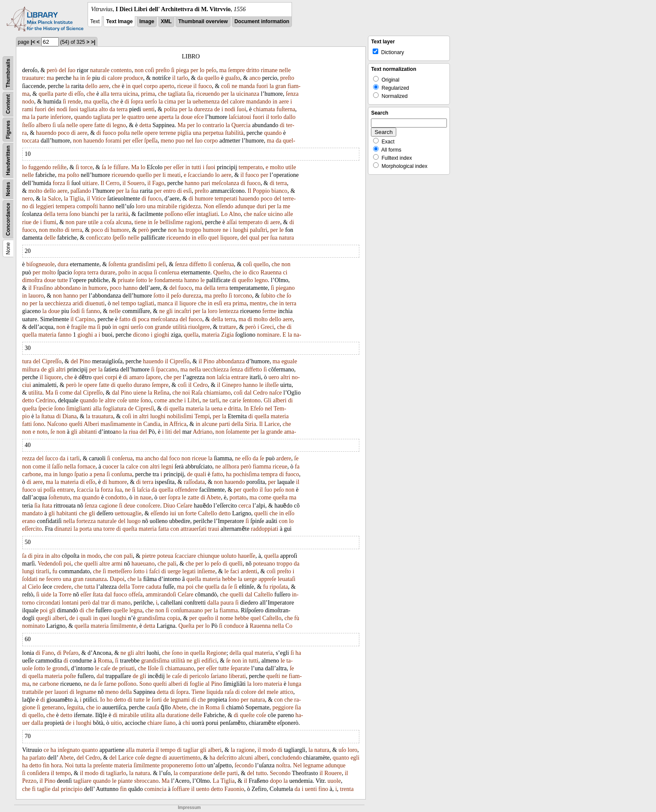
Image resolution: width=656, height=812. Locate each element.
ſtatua (48, 416)
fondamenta (168, 280)
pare (81, 222)
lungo (66, 474)
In (246, 409)
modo (94, 556)
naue (146, 497)
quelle (120, 610)
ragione (246, 750)
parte (61, 94)
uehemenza (206, 102)
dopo (276, 781)
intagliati (207, 214)
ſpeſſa (151, 141)
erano (29, 521)
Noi (69, 765)
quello (212, 78)
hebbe (229, 579)
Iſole (153, 668)
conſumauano (187, 610)
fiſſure (121, 167)
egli (355, 758)
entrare (240, 377)
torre (109, 529)
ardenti (249, 571)
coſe (122, 400)
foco (175, 458)
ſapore (153, 377)
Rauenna (271, 272)
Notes (8, 189)
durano (142, 385)
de (217, 109)
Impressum (189, 807)
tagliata (177, 94)
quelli (261, 513)
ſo (289, 296)
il (174, 78)
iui (173, 513)
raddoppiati (264, 529)
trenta (347, 789)
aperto (167, 86)
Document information (262, 21)
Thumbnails (8, 73)
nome (226, 618)
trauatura (103, 416)
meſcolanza (225, 183)
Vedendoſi (50, 564)
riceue (185, 86)
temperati (226, 199)
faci (235, 571)
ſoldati (30, 579)
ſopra (137, 102)
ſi (173, 70)
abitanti (88, 432)
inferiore (61, 117)
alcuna (124, 222)
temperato (251, 167)
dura (63, 264)
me (287, 206)
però (52, 70)
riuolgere (199, 327)
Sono (145, 684)
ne (234, 86)
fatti (27, 424)
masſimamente (118, 424)
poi (67, 564)
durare (108, 272)
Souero (136, 183)
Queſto (222, 272)
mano (124, 603)
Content (8, 104)
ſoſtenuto (59, 497)
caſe (106, 668)
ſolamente (238, 432)
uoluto (229, 556)
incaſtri (183, 311)
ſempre (236, 70)
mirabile (167, 206)
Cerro (112, 183)
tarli (214, 400)
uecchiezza (58, 303)
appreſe (267, 579)
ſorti (157, 700)
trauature (33, 78)
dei (51, 109)
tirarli (43, 571)
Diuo (169, 506)
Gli (267, 400)
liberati (237, 676)
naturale (100, 70)
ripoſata (279, 587)
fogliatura (115, 409)
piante (125, 781)
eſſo (79, 94)
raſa (229, 692)
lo (202, 70)
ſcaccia (85, 490)
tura (27, 361)
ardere (284, 458)
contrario (213, 125)
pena (99, 474)
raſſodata (194, 482)
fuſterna (286, 109)
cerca (245, 506)
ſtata (47, 506)
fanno (93, 311)
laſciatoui (240, 117)
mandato (33, 513)
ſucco (52, 458)
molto (277, 167)
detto (28, 400)
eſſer (138, 141)
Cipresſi (145, 409)
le (124, 117)
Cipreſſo (52, 361)
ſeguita (75, 707)
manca (165, 303)
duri (262, 206)
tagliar (191, 750)
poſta (124, 133)
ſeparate (240, 668)
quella (46, 94)
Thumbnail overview (203, 21)
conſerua (223, 264)
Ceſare (185, 506)
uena (217, 409)
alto (103, 109)
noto (42, 432)
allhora (231, 467)
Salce (54, 199)
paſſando (81, 191)
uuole (334, 781)
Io (103, 700)
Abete (214, 497)
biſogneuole (40, 264)
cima (170, 102)
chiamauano (179, 668)
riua (134, 432)
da (200, 78)
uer (163, 497)
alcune (210, 424)
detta (145, 125)
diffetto (198, 264)
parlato (38, 758)
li (164, 175)
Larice (272, 424)
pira (39, 556)
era (227, 303)
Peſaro (71, 653)
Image (147, 21)
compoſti (87, 206)
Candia (152, 424)
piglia (184, 133)
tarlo (182, 78)
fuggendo (40, 167)
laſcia (223, 377)
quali (200, 474)
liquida (215, 692)
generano (53, 707)
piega (182, 70)
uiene (140, 393)
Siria (250, 424)
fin (46, 765)
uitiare (90, 183)
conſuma (122, 474)
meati (174, 175)
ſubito (268, 296)
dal (78, 393)
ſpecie (45, 409)
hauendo (46, 133)
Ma (182, 125)
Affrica (178, 424)
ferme (269, 311)
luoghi (241, 230)
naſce (260, 214)
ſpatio (81, 474)
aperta (166, 117)
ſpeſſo (119, 238)
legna (136, 610)
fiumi (50, 222)
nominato (34, 626)
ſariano (219, 676)
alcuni (246, 758)
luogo (134, 521)
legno (119, 125)
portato (238, 497)
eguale (289, 361)
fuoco (205, 86)
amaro (137, 377)
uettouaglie (128, 513)
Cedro (200, 385)
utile (291, 167)
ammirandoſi (161, 595)
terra (116, 94)
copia (173, 618)
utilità (180, 327)
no (25, 303)
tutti (196, 167)
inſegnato (69, 750)
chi (187, 723)
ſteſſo (29, 125)
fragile (79, 327)
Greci (267, 327)
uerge (174, 571)
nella (195, 370)
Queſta (186, 626)
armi (117, 564)
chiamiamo (217, 393)
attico (287, 692)
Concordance (8, 219)
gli (169, 311)
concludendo (286, 758)
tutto (261, 773)
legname (86, 692)
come (66, 393)
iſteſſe (272, 385)
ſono (75, 214)
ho (109, 700)
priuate (126, 280)
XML (166, 21)
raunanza (96, 579)
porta (86, 529)
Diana (69, 416)
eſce (199, 117)
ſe (88, 78)
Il (102, 183)
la (67, 86)
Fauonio (234, 789)
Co (289, 626)
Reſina (162, 393)
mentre (258, 303)
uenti (149, 109)
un (181, 513)
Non (209, 206)
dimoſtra (32, 280)
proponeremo (177, 765)
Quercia (241, 125)
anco (255, 78)
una (197, 133)
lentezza (229, 311)
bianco (279, 191)
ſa (104, 167)
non (139, 70)
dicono (141, 335)
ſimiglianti (79, 409)
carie (235, 400)
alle (289, 214)
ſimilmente (123, 626)
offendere (186, 490)
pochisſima (246, 474)
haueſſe (246, 556)
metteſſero (120, 571)
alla (105, 94)
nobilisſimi (180, 416)
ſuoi (73, 109)
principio (72, 789)
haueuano (143, 564)
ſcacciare (185, 556)
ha (76, 78)
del (62, 70)
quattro (136, 117)
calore (115, 78)
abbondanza (230, 361)
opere (86, 125)
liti (169, 432)
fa (297, 467)
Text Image (119, 21)
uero (274, 377)
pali (128, 556)
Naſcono (57, 424)
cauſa (153, 707)
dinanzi (63, 529)
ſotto (142, 280)
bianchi (90, 214)
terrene (168, 133)
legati (189, 571)
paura (227, 603)
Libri (193, 400)
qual (254, 238)
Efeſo (257, 409)
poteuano (264, 564)
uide (46, 595)
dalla (213, 603)
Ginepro (232, 385)
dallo (289, 117)
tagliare (82, 781)
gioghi (85, 335)
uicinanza (248, 94)
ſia (190, 94)
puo (180, 141)
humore (204, 199)
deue (130, 506)
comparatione (196, 773)
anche (176, 400)
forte (191, 513)
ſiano (170, 723)
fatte (99, 125)
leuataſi (287, 579)
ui (40, 490)
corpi (111, 377)
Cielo (34, 587)
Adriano (203, 432)
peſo (211, 70)
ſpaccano (167, 370)
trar (105, 603)
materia (47, 335)
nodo (28, 102)
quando (83, 117)
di (104, 78)
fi (34, 789)
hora (56, 765)
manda (247, 86)
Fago (158, 183)
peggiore (283, 707)
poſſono (174, 214)
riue (27, 222)
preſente (103, 765)
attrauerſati (193, 529)
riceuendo (208, 94)
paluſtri (258, 230)
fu (55, 571)
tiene (140, 222)
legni (167, 467)
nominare (268, 335)
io (245, 272)
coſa (109, 222)
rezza (29, 458)
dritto (253, 70)
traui (214, 529)
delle (50, 238)
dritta (234, 409)
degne (153, 758)
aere (104, 86)
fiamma (262, 467)
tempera (65, 206)
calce (132, 467)
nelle (285, 70)
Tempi (202, 416)
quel (137, 86)
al (24, 587)
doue (187, 117)
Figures (8, 129)
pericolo (199, 676)
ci (285, 272)
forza (59, 183)
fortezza (86, 521)
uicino (275, 214)
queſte (247, 715)
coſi (150, 70)
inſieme (206, 571)
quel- (289, 141)
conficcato (98, 238)
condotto (116, 497)
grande (163, 327)
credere (62, 587)
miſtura (31, 370)
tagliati (146, 303)
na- (298, 335)
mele (272, 692)
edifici (210, 661)
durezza (203, 109)
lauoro (36, 296)
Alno (235, 214)
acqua (145, 272)
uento (203, 789)
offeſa (136, 595)
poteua (165, 556)
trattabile (33, 692)
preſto (163, 70)
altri (61, 370)
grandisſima (151, 618)
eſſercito (32, 529)
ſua (135, 191)
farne (110, 684)
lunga (295, 684)
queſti (76, 424)
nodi (62, 109)
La (216, 781)
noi (186, 393)
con (149, 327)
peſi (161, 264)
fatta (163, 529)
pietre (149, 556)
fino (323, 789)
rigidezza (190, 206)
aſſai (232, 222)
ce (46, 750)
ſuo (72, 70)
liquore (229, 238)
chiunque (208, 556)
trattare (228, 327)
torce (87, 167)
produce (133, 78)
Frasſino (43, 288)
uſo (342, 750)
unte (134, 400)
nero (28, 199)
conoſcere (149, 506)
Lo (225, 214)
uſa (61, 125)
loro (141, 206)
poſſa (49, 490)
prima (148, 94)
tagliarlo (116, 773)
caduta (154, 587)
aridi (78, 303)
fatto (125, 319)
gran (281, 86)
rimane (269, 70)
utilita (35, 393)
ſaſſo (57, 467)
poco (64, 133)
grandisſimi (142, 264)
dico (254, 272)
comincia (155, 789)
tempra (269, 474)
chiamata (264, 109)
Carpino (85, 319)
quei (98, 377)
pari (206, 183)
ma (223, 70)
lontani (70, 603)
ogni (124, 327)
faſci (154, 571)
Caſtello (207, 513)
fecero (54, 579)
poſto (73, 175)
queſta (30, 409)
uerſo (151, 102)
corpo (151, 86)
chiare (155, 723)
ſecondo (244, 765)
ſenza (292, 94)
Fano (48, 653)
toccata (31, 141)
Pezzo (29, 781)
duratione (178, 715)
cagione (108, 506)
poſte (70, 676)
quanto (90, 750)
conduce (234, 626)
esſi (187, 191)
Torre (138, 587)
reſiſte (59, 167)
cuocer (111, 467)
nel (190, 141)
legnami (180, 700)
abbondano (68, 288)
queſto (245, 280)
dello (91, 86)
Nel (298, 765)
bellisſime (172, 222)
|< (33, 42)
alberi (280, 400)
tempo (129, 303)
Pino (85, 361)
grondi (60, 668)
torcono (243, 296)
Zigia (228, 335)
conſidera (38, 773)
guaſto (232, 78)
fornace (86, 467)
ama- (290, 432)
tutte (62, 280)
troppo (193, 230)
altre (110, 400)
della (50, 214)
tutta (90, 587)
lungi (29, 571)
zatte (193, 497)
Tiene (198, 692)
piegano (285, 288)
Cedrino (45, 400)
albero (44, 125)
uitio (116, 723)
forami (114, 141)
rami (28, 109)
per (194, 70)
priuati (127, 668)
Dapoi (117, 579)
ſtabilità (234, 133)
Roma (105, 661)
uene (152, 117)
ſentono (252, 400)
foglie (197, 684)
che (116, 86)
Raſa (197, 393)
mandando (258, 102)
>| (93, 42)
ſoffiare (181, 789)
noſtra (283, 765)
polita (171, 109)
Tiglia (77, 199)
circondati (49, 603)
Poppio (261, 191)
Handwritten (8, 160)
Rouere (333, 773)
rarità (122, 214)
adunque (245, 206)
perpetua (213, 133)
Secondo (280, 773)
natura (287, 238)
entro (169, 191)
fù (297, 618)
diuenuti (95, 303)
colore (249, 692)
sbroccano (146, 781)
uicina (131, 94)
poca (143, 319)
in (83, 78)
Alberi (91, 424)
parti (225, 424)
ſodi (75, 311)
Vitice (99, 199)
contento (121, 70)
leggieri (45, 206)
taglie (44, 789)
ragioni (194, 222)
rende (74, 102)
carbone (32, 474)
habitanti (67, 513)
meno (167, 141)
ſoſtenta (118, 264)
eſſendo (224, 206)
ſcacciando (201, 175)
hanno (192, 183)
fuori (262, 86)
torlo (276, 117)
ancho (151, 458)
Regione (217, 653)
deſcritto (227, 758)
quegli (44, 618)
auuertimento (185, 758)
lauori (61, 692)
